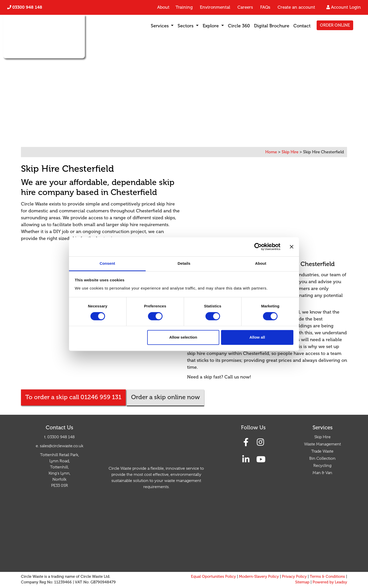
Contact (302, 26)
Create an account (296, 7)
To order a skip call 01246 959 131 (73, 397)
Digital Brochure (272, 26)
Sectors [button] (186, 26)
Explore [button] (211, 26)
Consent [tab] (107, 263)
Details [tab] (184, 263)
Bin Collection (322, 458)
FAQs (265, 7)
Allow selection (183, 337)
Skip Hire (323, 437)
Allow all (257, 337)
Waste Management (323, 444)
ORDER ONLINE (335, 25)
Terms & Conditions (327, 577)
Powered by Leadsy (330, 582)
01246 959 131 (111, 122)
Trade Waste (322, 451)
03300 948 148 (27, 7)
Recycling (322, 466)
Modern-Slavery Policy (259, 577)
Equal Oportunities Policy (213, 577)
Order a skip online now (165, 397)
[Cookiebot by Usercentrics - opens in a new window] (258, 247)
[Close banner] (292, 247)
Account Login (346, 7)
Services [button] (160, 26)
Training (184, 7)
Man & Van (322, 473)
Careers (245, 7)
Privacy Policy (294, 577)
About (163, 7)
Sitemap (302, 582)
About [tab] (261, 263)
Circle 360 (239, 26)
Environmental (215, 7)
